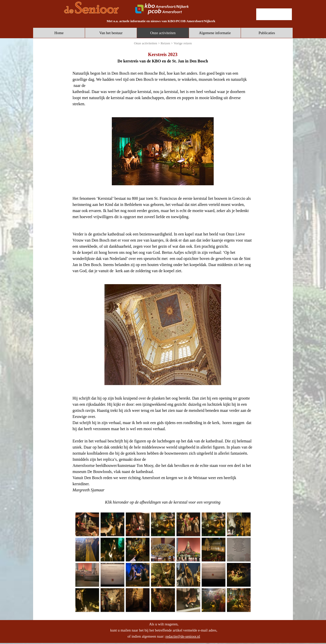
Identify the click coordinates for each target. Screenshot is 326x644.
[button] (87, 524)
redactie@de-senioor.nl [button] (183, 636)
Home (59, 33)
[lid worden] (274, 14)
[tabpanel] (161, 21)
